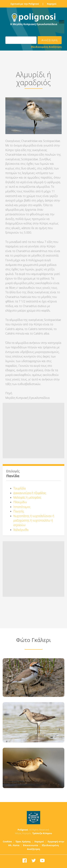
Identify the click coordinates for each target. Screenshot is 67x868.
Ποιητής (19, 511)
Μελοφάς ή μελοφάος (27, 497)
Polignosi (23, 830)
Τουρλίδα (19, 488)
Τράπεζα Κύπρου (42, 833)
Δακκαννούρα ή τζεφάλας (30, 493)
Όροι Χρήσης (23, 841)
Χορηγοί (52, 4)
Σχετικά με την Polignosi (25, 4)
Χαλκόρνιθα (21, 530)
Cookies (7, 841)
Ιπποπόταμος (22, 507)
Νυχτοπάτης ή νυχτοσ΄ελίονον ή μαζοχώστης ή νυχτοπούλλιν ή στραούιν (34, 520)
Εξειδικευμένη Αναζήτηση (46, 47)
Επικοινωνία (31, 845)
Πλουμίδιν (20, 502)
